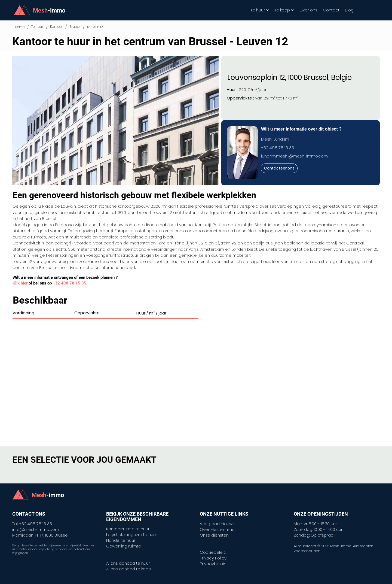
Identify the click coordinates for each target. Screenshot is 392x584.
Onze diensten (214, 535)
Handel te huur (121, 540)
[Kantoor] (56, 27)
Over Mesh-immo (217, 529)
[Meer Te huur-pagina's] (268, 10)
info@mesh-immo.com (36, 529)
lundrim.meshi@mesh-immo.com (294, 156)
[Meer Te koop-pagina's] (293, 10)
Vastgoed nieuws (217, 524)
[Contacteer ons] (279, 168)
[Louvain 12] (95, 27)
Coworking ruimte (124, 546)
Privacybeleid (213, 564)
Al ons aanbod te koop (129, 569)
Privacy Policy (213, 558)
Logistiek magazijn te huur (132, 535)
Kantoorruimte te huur (128, 529)
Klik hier (20, 283)
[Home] (20, 27)
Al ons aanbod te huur (128, 563)
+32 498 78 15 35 (278, 148)
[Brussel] (75, 27)
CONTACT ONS (29, 514)
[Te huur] (37, 27)
